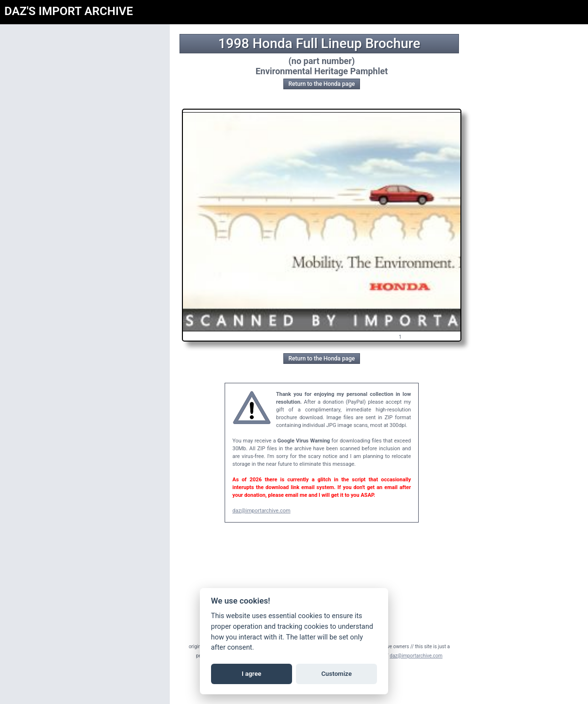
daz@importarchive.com (261, 511)
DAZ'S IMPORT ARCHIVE (69, 11)
